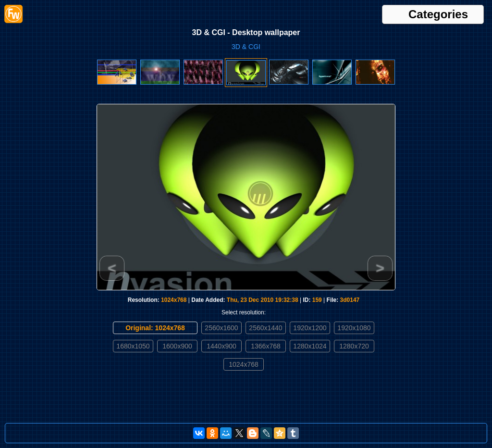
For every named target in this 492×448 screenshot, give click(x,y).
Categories (438, 14)
